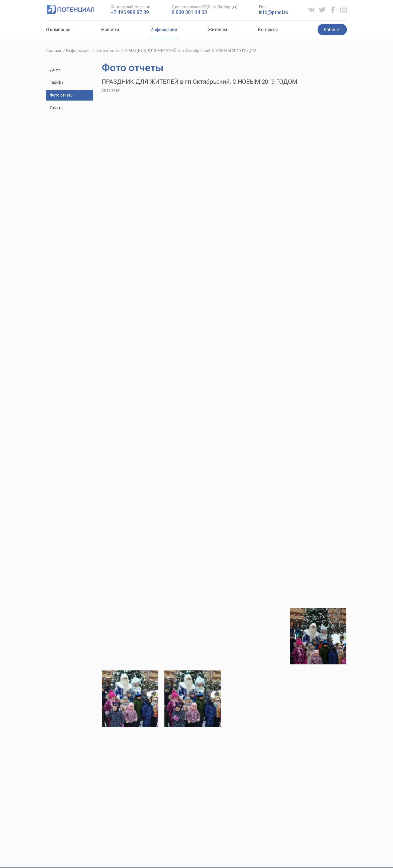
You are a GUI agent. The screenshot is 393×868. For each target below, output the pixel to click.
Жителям (218, 29)
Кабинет (332, 29)
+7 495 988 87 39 (130, 12)
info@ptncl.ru (274, 12)
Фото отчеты (62, 95)
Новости (110, 29)
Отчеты (57, 108)
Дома (55, 70)
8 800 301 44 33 (189, 12)
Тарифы (57, 82)
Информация (164, 29)
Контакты (268, 29)
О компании (58, 29)
